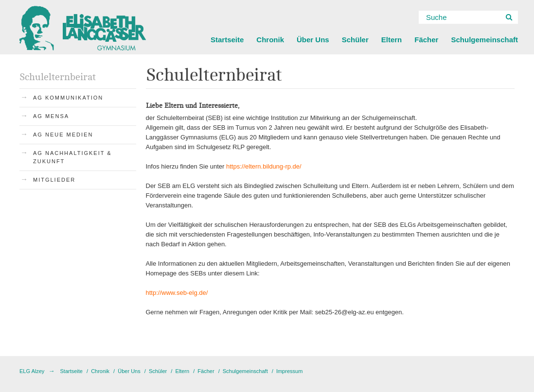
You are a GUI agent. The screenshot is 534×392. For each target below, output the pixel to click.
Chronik (270, 40)
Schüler (355, 40)
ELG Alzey (32, 371)
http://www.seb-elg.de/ (177, 293)
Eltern (392, 40)
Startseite (227, 40)
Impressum (289, 371)
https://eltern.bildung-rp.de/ (264, 166)
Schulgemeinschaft (484, 40)
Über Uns (313, 40)
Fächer (426, 40)
